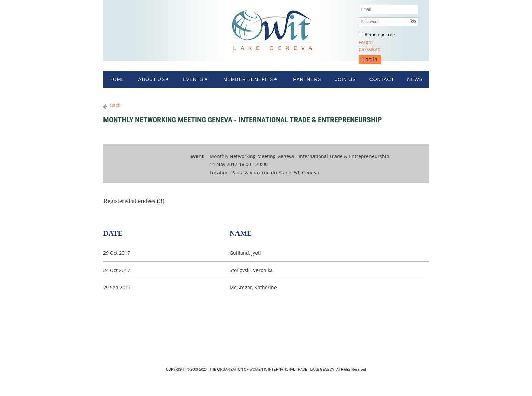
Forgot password (370, 46)
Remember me (380, 34)
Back (115, 105)
